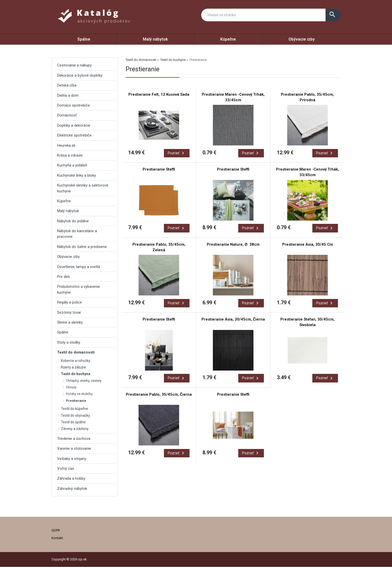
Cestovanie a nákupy (74, 65)
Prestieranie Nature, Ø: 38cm (233, 244)
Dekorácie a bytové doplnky (80, 75)
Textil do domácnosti (141, 60)
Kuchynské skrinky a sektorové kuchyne (83, 188)
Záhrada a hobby (71, 478)
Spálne (84, 39)
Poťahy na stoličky (79, 394)
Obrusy (71, 387)
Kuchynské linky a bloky (76, 175)
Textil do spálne (73, 422)
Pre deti (63, 277)
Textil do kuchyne (173, 60)
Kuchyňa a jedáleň (72, 165)
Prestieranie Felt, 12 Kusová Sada (159, 94)
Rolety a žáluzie (73, 367)
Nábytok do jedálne (73, 221)
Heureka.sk (66, 145)
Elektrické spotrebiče (74, 135)
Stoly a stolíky (69, 342)
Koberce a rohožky (76, 361)
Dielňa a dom (68, 95)
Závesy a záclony (75, 429)
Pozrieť (177, 153)
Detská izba (67, 85)
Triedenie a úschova (74, 439)
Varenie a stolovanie (74, 448)
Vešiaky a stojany (72, 459)
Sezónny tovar (69, 312)
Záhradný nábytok (72, 489)
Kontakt (57, 538)
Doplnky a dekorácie (74, 125)
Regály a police (70, 302)
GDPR (56, 530)
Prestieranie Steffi (159, 169)
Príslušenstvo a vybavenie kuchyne (79, 289)
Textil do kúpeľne (74, 409)
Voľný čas (66, 469)
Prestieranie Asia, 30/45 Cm (308, 244)
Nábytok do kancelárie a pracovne (77, 234)
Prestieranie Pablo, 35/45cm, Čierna (159, 394)
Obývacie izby (302, 39)
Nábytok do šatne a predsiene (82, 247)
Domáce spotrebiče (73, 105)
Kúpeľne (228, 39)
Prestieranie (76, 401)
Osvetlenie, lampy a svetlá (79, 267)
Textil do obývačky (75, 415)
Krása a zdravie (70, 155)
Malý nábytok (155, 39)
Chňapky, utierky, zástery (84, 381)
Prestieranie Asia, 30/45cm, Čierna (233, 319)
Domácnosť (67, 115)
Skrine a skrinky (70, 322)
